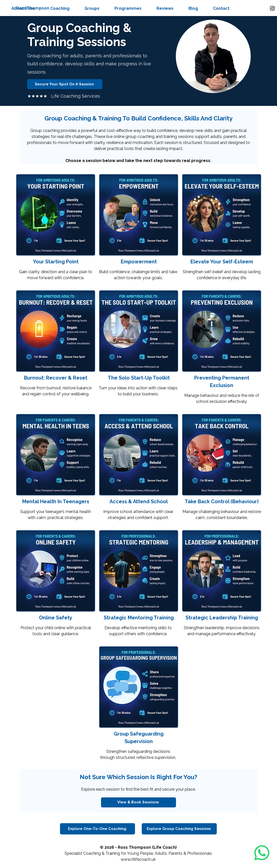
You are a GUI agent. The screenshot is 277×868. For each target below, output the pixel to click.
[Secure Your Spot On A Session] (65, 84)
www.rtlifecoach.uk (138, 859)
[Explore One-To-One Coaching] (97, 829)
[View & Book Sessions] (138, 802)
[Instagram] (272, 8)
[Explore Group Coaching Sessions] (179, 829)
